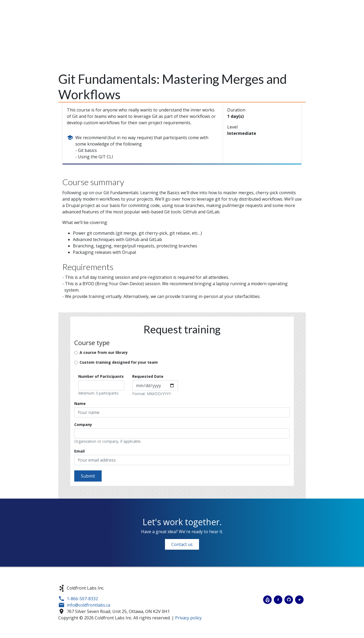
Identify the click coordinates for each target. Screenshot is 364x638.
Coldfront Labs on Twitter (299, 600)
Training (264, 23)
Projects (294, 23)
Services (235, 23)
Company (83, 424)
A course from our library (104, 352)
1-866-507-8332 (82, 599)
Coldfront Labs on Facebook (278, 600)
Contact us (182, 544)
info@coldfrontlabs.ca (88, 605)
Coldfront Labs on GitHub (289, 600)
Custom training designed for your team (119, 362)
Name (80, 403)
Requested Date (148, 376)
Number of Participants (101, 376)
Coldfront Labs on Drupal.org (267, 600)
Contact (342, 23)
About (208, 23)
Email (79, 451)
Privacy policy (188, 618)
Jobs (318, 23)
